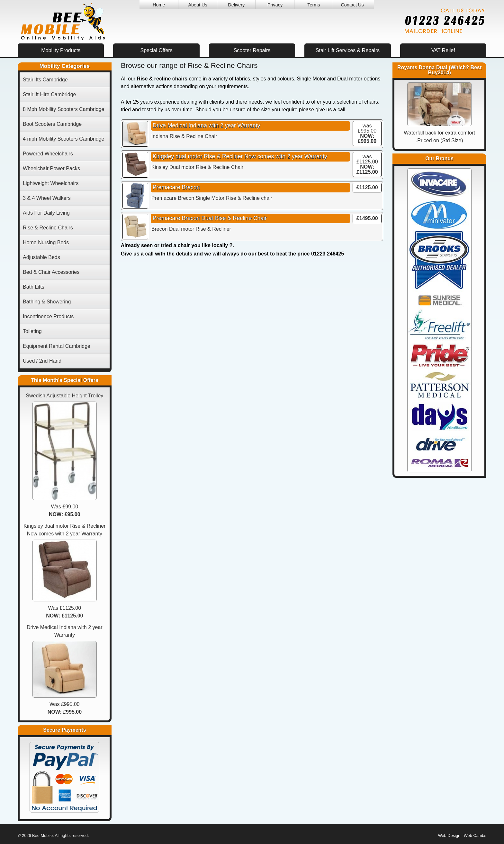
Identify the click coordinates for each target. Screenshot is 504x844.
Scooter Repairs (252, 50)
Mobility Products (61, 50)
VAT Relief (443, 50)
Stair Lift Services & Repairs (348, 50)
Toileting (32, 331)
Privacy (275, 5)
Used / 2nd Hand (42, 361)
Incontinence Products (48, 316)
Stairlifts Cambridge (45, 80)
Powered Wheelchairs (48, 154)
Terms (314, 5)
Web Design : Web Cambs (462, 835)
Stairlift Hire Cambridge (49, 94)
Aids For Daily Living (46, 213)
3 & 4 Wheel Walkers (47, 198)
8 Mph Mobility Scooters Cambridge (63, 109)
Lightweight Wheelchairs (51, 183)
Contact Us (352, 5)
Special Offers (156, 50)
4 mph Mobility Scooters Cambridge (63, 139)
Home (159, 5)
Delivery (236, 5)
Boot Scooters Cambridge (52, 124)
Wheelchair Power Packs (51, 168)
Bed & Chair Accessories (51, 272)
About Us (198, 5)
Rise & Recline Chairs (48, 228)
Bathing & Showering (47, 302)
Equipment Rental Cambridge (57, 346)
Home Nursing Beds (46, 242)
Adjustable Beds (41, 257)
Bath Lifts (34, 287)
